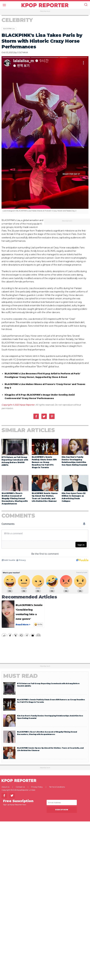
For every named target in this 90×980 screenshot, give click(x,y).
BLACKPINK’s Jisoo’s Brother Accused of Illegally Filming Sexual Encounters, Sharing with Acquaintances (15, 498)
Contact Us (20, 787)
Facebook (36, 416)
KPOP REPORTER (45, 5)
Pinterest (52, 416)
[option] (45, 135)
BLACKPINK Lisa (9, 29)
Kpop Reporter (27, 405)
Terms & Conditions (57, 787)
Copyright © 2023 (11, 405)
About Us (5, 787)
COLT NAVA (22, 52)
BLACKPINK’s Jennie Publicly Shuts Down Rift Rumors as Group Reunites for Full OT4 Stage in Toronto (44, 462)
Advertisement (45, 11)
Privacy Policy (37, 787)
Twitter (44, 416)
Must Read (20, 676)
